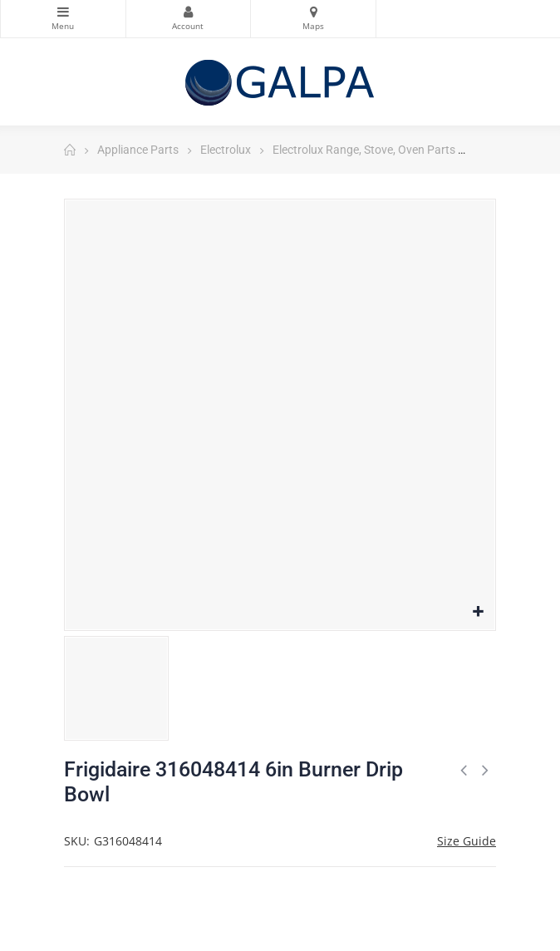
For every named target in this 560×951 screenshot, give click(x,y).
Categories (63, 12)
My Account (189, 12)
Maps (313, 12)
